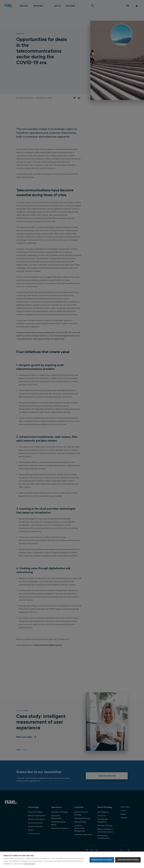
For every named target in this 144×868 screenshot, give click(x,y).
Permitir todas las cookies (102, 860)
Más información (30, 864)
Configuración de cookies (128, 860)
